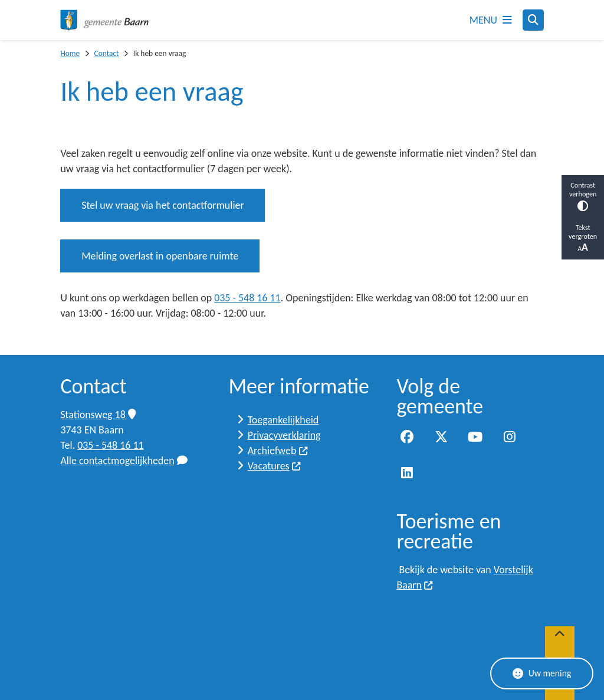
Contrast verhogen (583, 196)
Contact (106, 53)
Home (70, 53)
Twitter (441, 438)
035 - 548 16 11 (247, 298)
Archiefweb (278, 451)
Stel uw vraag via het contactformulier (163, 205)
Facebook (407, 438)
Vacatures (275, 466)
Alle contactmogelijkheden (124, 461)
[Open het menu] (491, 20)
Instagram (510, 438)
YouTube (475, 438)
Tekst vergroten (583, 238)
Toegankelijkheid (283, 420)
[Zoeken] (533, 19)
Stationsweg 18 (98, 415)
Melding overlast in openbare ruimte (160, 256)
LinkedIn (407, 474)
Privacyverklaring (284, 435)
